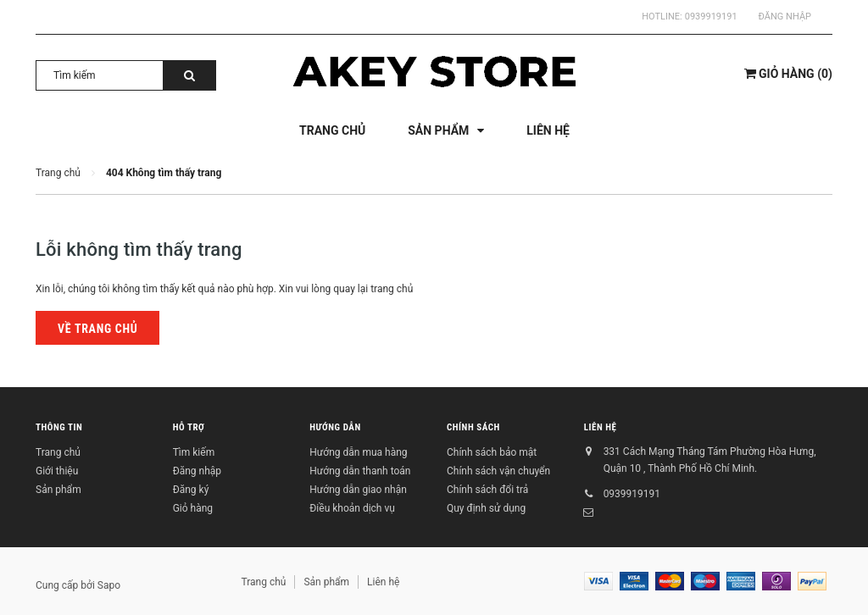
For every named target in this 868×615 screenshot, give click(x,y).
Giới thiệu (57, 471)
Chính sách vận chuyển (498, 471)
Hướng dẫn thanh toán (360, 471)
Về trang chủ (97, 329)
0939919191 (711, 17)
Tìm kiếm (194, 452)
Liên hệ (601, 428)
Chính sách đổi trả (487, 490)
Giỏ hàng (193, 508)
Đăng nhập (785, 17)
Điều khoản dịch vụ (352, 508)
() (788, 74)
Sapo (109, 585)
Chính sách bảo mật (492, 452)
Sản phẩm (58, 490)
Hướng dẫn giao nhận (358, 490)
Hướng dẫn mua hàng (358, 452)
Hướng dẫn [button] (335, 428)
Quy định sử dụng (486, 508)
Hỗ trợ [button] (189, 428)
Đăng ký (191, 490)
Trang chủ (58, 452)
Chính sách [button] (473, 428)
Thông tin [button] (59, 428)
